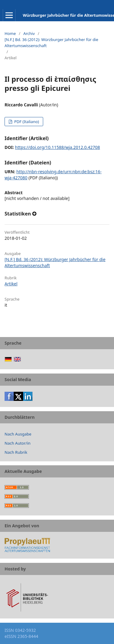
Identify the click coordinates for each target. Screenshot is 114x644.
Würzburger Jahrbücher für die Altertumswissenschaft (68, 15)
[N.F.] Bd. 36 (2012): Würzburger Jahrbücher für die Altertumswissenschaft (51, 43)
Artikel (11, 284)
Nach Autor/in (17, 443)
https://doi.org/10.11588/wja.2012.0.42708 (57, 147)
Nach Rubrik (16, 452)
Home (10, 33)
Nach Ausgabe (18, 434)
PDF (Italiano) (26, 122)
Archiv (29, 33)
